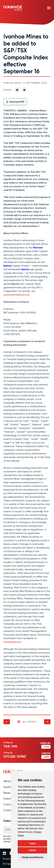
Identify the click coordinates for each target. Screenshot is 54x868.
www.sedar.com (12, 642)
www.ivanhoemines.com (17, 295)
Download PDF (15, 102)
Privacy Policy (10, 859)
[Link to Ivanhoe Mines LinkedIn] (4, 853)
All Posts (27, 722)
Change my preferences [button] (32, 857)
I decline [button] (32, 850)
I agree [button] (32, 843)
